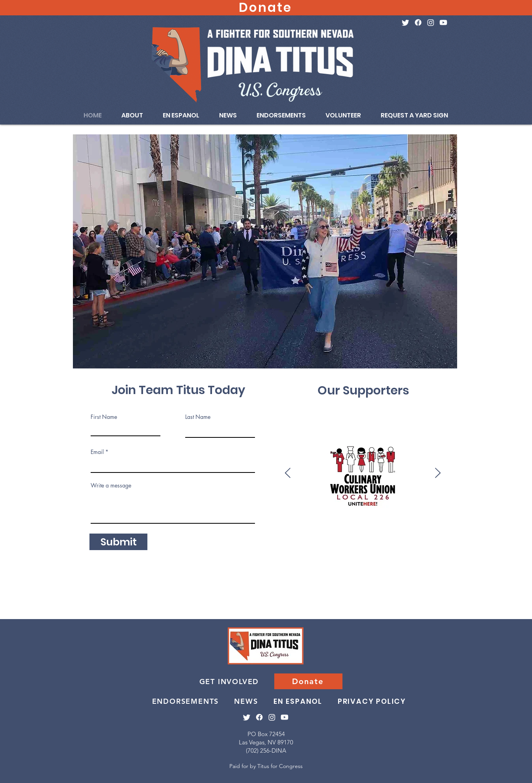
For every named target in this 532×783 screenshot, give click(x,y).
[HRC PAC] (168, 544)
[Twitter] (406, 22)
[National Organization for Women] (348, 544)
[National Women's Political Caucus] (288, 544)
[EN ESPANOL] (299, 701)
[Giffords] (235, 544)
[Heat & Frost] (505, 544)
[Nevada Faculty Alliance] (250, 544)
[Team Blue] (490, 544)
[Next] (438, 473)
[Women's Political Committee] (258, 544)
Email (97, 452)
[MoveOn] (310, 544)
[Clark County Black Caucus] (123, 544)
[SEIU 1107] (438, 544)
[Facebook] (418, 22)
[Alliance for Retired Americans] (273, 544)
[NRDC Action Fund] (183, 544)
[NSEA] (385, 544)
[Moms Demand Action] (228, 544)
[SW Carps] (333, 544)
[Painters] (498, 544)
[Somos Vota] (108, 544)
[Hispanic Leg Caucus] (303, 544)
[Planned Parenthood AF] (161, 544)
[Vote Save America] (153, 544)
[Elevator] (453, 544)
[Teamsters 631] (355, 544)
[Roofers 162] (527, 544)
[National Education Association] (280, 544)
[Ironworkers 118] (370, 544)
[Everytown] (116, 544)
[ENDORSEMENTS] (186, 701)
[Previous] (288, 473)
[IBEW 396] (483, 544)
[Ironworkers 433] (400, 544)
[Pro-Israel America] (408, 544)
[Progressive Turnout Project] (430, 544)
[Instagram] (431, 22)
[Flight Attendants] (213, 544)
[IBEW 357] (475, 544)
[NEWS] (247, 701)
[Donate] (308, 681)
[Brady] (220, 544)
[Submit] (118, 542)
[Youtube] (443, 22)
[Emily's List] (138, 544)
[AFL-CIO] (378, 544)
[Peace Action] (191, 544)
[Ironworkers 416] (393, 544)
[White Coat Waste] (520, 544)
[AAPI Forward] (198, 544)
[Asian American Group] (512, 544)
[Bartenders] (295, 544)
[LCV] (318, 544)
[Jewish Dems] (176, 544)
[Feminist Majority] (265, 544)
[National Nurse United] (340, 544)
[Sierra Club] (146, 544)
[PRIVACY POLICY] (373, 701)
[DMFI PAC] (468, 544)
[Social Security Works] (445, 544)
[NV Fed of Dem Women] (363, 544)
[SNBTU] (460, 544)
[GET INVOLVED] (230, 681)
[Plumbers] (415, 544)
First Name (104, 417)
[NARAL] (243, 544)
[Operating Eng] (423, 544)
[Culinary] (101, 544)
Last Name (198, 417)
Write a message (111, 485)
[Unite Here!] (206, 544)
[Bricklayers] (325, 544)
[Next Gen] (131, 544)
